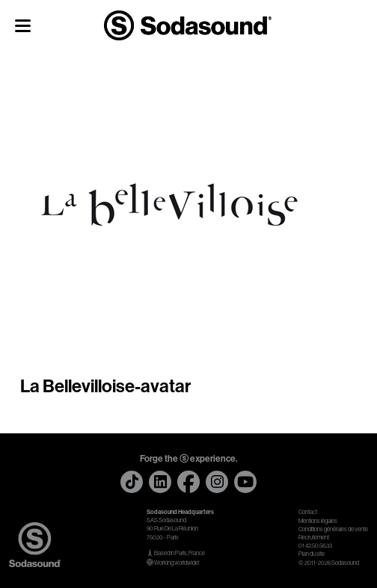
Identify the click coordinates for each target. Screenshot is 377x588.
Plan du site (312, 554)
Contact (308, 512)
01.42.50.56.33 (315, 546)
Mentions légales (318, 521)
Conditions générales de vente (333, 529)
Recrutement (314, 538)
